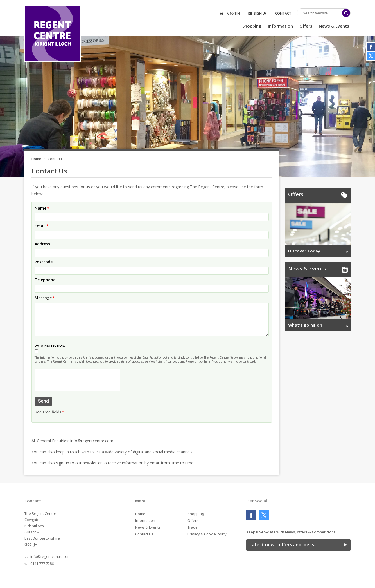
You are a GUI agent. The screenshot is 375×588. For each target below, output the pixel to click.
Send (43, 401)
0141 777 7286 (42, 564)
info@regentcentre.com (92, 441)
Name (40, 208)
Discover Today (304, 251)
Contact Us (144, 534)
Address (42, 244)
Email (40, 226)
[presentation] (77, 380)
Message (43, 298)
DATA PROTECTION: (50, 346)
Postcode (44, 262)
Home (36, 159)
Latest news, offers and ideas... (283, 545)
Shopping (252, 26)
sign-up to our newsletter (79, 463)
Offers (306, 26)
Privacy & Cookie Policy (207, 534)
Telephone (45, 280)
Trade (193, 527)
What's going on (305, 325)
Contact (283, 13)
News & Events (334, 26)
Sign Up (260, 13)
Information (280, 26)
